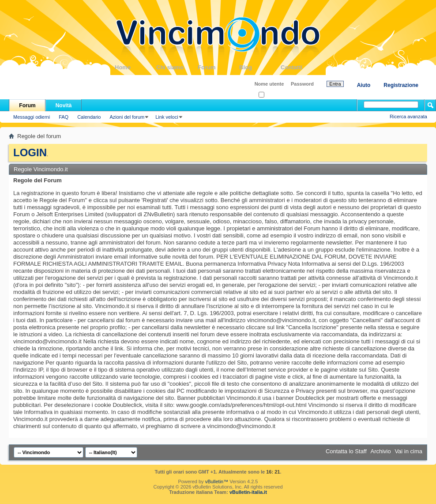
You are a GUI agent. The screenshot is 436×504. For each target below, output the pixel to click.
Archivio (381, 451)
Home (135, 67)
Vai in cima (408, 451)
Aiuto (364, 85)
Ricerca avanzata (408, 117)
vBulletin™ (217, 481)
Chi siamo (177, 67)
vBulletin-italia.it (248, 492)
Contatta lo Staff (346, 451)
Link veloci (167, 117)
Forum (218, 67)
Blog (260, 67)
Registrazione (401, 85)
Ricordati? (272, 95)
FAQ (64, 117)
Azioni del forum (127, 117)
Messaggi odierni (32, 117)
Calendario (89, 117)
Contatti (301, 67)
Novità (64, 105)
